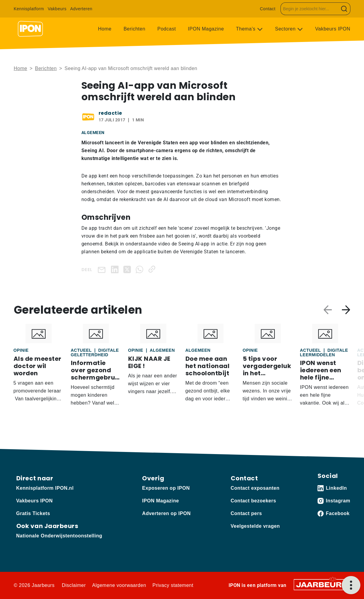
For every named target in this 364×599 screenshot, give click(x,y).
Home (105, 29)
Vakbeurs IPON (333, 29)
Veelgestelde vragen (255, 526)
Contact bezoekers (253, 501)
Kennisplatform (29, 9)
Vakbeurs (57, 9)
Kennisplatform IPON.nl (45, 488)
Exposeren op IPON (166, 488)
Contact (268, 9)
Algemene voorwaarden (119, 585)
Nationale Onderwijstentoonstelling (59, 536)
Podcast (167, 29)
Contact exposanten (255, 488)
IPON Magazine (206, 29)
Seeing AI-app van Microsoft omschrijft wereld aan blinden (131, 68)
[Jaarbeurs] (322, 584)
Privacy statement (173, 585)
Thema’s (247, 29)
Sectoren (286, 29)
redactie (110, 113)
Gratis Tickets (33, 513)
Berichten (135, 29)
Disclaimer (74, 585)
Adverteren (81, 9)
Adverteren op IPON (166, 513)
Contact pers (246, 513)
